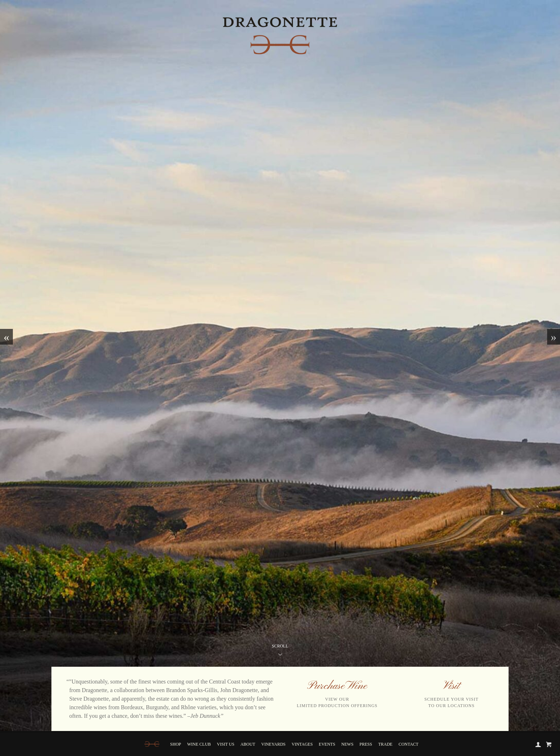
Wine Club (199, 744)
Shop (176, 744)
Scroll (280, 651)
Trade (385, 744)
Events (327, 744)
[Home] (152, 744)
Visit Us (226, 744)
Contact (409, 744)
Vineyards (274, 744)
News (347, 744)
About (248, 744)
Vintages (302, 744)
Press (366, 744)
